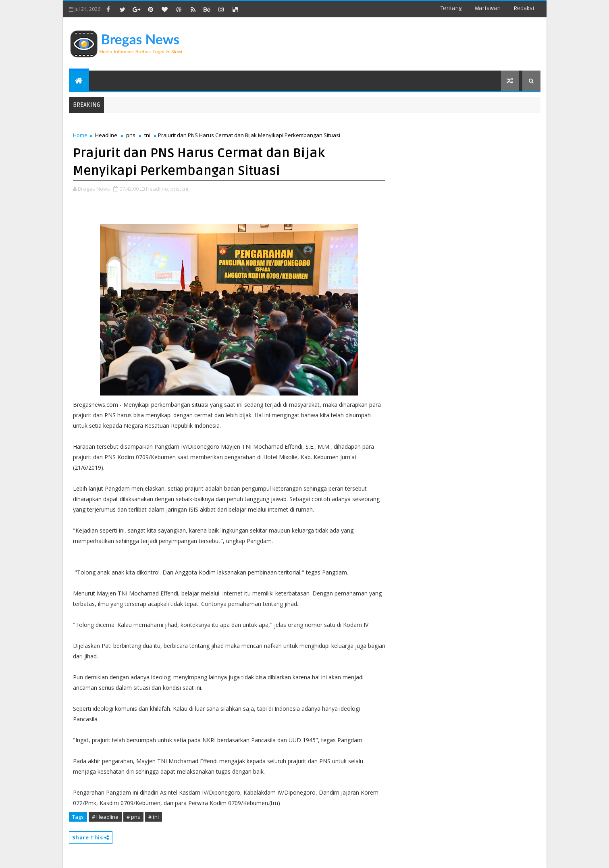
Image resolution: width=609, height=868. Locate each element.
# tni (154, 817)
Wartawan (488, 8)
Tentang (451, 8)
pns (131, 135)
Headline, (158, 189)
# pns (133, 817)
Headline (106, 135)
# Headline (105, 817)
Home (80, 135)
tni (147, 135)
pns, (176, 189)
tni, (186, 189)
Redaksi (524, 8)
